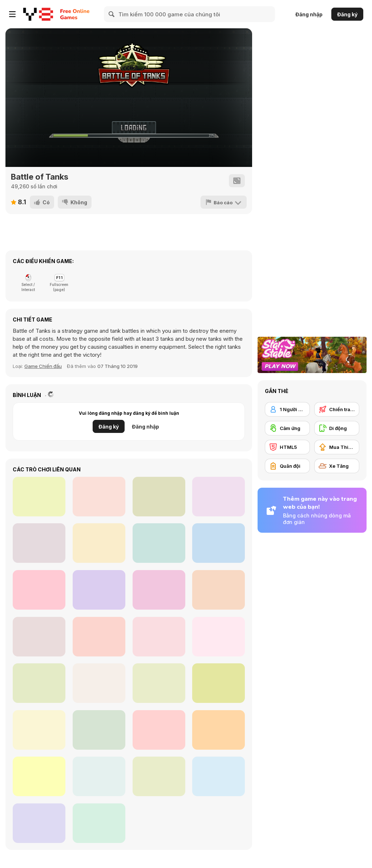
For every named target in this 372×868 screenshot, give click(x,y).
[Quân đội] (287, 466)
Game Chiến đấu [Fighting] (43, 366)
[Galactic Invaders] (39, 497)
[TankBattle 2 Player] (99, 683)
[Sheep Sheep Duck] (39, 543)
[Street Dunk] (99, 497)
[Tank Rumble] (159, 730)
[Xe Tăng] (337, 466)
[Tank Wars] (159, 683)
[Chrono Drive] (219, 543)
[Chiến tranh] (337, 409)
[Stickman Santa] (219, 590)
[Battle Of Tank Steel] (219, 683)
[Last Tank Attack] (219, 776)
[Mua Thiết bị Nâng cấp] (337, 447)
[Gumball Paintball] (99, 543)
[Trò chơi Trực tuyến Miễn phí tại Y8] (38, 14)
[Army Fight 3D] (99, 730)
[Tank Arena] (39, 683)
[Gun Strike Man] (39, 590)
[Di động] (337, 428)
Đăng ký (347, 14)
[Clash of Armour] (39, 823)
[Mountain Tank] (39, 730)
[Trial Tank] (159, 776)
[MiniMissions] (99, 637)
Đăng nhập (309, 14)
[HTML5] (287, 447)
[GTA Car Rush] (99, 823)
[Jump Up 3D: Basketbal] (99, 590)
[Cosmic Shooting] (159, 497)
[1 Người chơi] (287, 409)
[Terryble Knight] (159, 590)
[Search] (112, 14)
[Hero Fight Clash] (159, 543)
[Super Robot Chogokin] (219, 637)
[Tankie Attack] (99, 776)
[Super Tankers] (39, 776)
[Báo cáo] (224, 202)
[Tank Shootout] (39, 637)
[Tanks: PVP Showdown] (219, 730)
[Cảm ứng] (287, 428)
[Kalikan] (219, 497)
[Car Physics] (159, 637)
